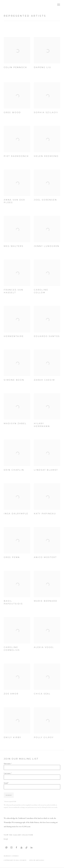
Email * (6, 783)
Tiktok (26, 848)
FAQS (6, 839)
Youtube (21, 848)
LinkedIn (31, 848)
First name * (8, 764)
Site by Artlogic (37, 860)
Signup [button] (9, 795)
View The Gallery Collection (18, 835)
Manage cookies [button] (11, 856)
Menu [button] (58, 5)
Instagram (11, 848)
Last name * (8, 773)
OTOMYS (13, 5)
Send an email (6, 848)
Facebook (16, 848)
